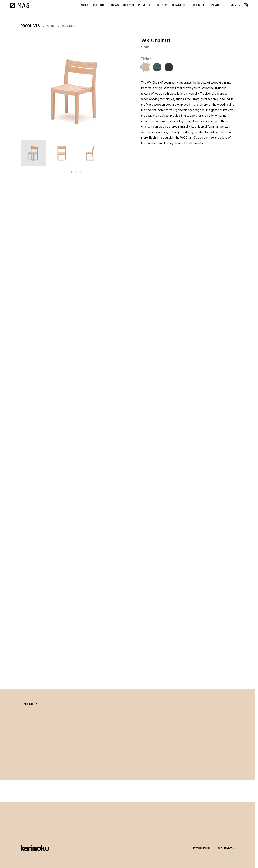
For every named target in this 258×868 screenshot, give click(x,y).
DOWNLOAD (180, 5)
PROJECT (144, 5)
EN (239, 5)
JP (233, 5)
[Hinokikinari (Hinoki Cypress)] (145, 67)
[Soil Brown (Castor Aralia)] (169, 67)
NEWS (115, 5)
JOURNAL (128, 5)
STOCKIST (198, 5)
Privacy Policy (202, 848)
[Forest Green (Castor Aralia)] (157, 67)
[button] (71, 172)
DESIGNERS (161, 5)
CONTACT (214, 5)
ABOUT (85, 5)
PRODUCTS (100, 5)
